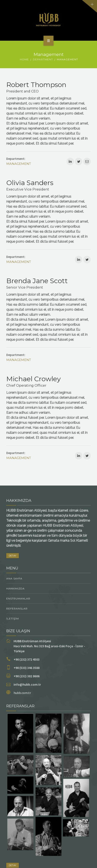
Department (43, 59)
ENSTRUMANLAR (18, 599)
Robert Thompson (36, 85)
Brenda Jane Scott (37, 281)
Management (19, 164)
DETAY (13, 556)
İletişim (13, 619)
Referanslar (17, 609)
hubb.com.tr (22, 693)
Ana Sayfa (14, 578)
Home (24, 59)
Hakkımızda (15, 589)
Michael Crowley (33, 379)
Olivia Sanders (30, 183)
